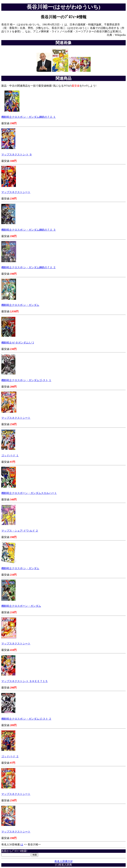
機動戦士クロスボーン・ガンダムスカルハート (29, 493)
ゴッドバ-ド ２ (10, 756)
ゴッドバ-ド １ (10, 455)
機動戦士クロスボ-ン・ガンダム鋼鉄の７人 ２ (29, 267)
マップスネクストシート (16, 192)
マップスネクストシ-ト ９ (17, 155)
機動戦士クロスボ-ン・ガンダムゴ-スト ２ (26, 719)
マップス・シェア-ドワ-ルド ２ (20, 531)
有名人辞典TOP (63, 861)
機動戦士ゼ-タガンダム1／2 (18, 343)
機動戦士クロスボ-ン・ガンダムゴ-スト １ (26, 380)
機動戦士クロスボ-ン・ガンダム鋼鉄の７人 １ (29, 117)
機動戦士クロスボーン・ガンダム (21, 606)
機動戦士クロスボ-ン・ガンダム (20, 305)
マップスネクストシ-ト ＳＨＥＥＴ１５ (25, 681)
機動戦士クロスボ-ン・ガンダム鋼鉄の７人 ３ (29, 230)
